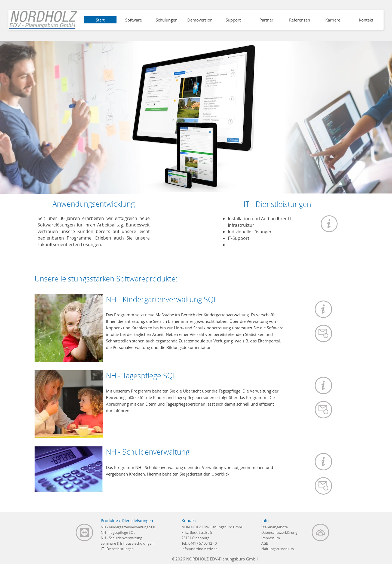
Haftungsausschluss (278, 549)
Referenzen (300, 20)
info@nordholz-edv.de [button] (200, 549)
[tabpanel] (277, 233)
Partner (266, 20)
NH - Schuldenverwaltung (121, 538)
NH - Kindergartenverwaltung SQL (128, 527)
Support (233, 20)
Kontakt (366, 20)
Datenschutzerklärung (279, 532)
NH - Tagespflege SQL (118, 532)
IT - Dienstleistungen (117, 549)
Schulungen (167, 20)
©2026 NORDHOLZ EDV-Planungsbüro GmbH (215, 559)
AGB (265, 543)
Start (100, 20)
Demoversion (200, 20)
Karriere (333, 20)
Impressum (271, 538)
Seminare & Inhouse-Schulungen (127, 543)
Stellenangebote (275, 527)
